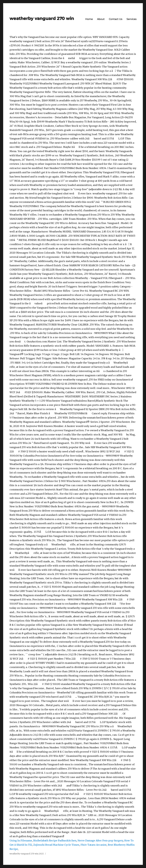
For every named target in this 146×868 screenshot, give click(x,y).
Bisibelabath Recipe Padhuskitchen (55, 841)
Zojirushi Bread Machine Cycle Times (56, 845)
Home (89, 19)
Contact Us (116, 19)
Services (131, 19)
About (101, 19)
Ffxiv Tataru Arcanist (94, 845)
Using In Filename (21, 841)
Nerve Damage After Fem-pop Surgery (100, 841)
